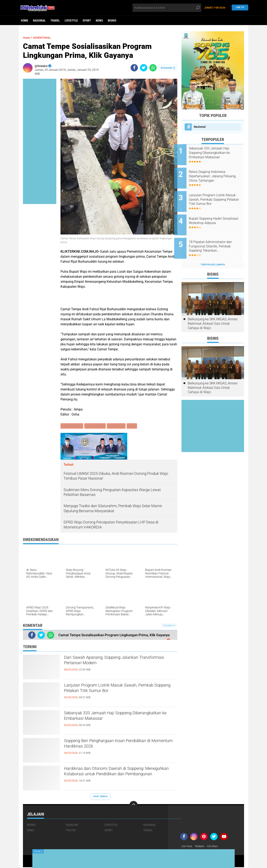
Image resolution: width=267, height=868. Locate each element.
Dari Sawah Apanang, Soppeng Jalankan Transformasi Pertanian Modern (111, 662)
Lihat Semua (100, 797)
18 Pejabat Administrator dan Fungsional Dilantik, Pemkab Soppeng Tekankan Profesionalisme (218, 237)
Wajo (133, 426)
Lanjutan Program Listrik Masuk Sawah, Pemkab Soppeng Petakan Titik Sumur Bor (114, 690)
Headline (72, 825)
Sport (87, 20)
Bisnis (112, 20)
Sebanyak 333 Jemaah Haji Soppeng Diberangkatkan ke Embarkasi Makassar (111, 717)
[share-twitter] (144, 68)
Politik (71, 831)
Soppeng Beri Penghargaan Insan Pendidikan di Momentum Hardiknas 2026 (119, 745)
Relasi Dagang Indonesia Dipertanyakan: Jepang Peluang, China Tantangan (216, 174)
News (99, 20)
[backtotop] (133, 806)
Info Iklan (215, 847)
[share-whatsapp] (153, 68)
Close (38, 851)
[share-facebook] (134, 68)
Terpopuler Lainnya (213, 253)
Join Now (187, 847)
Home (25, 20)
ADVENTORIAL (46, 37)
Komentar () (168, 68)
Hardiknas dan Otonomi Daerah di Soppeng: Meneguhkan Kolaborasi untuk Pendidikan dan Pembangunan (118, 777)
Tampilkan (169, 626)
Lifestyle (71, 20)
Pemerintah (117, 426)
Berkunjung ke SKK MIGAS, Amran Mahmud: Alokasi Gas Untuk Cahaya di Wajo (213, 312)
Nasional (39, 20)
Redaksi (201, 847)
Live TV (239, 8)
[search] (167, 8)
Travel (55, 20)
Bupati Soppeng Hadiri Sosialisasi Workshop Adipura (218, 214)
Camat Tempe (96, 426)
